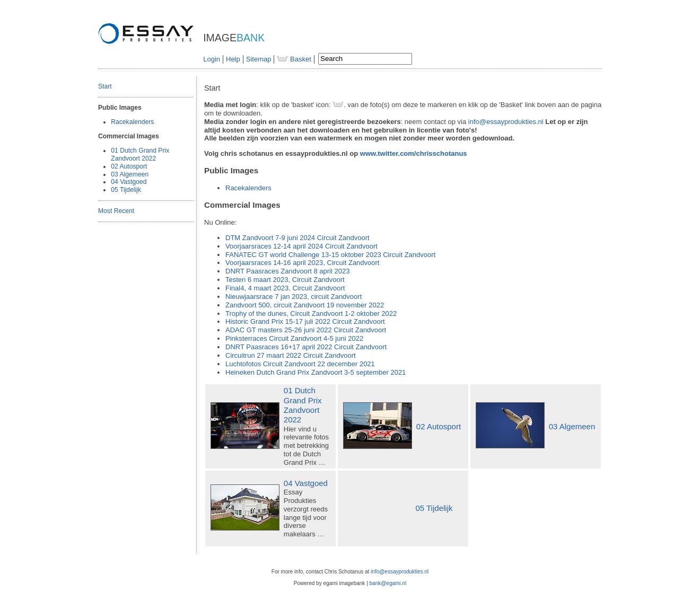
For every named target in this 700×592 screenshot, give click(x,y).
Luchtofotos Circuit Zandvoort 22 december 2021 (300, 364)
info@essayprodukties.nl (506, 122)
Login (212, 59)
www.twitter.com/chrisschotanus (414, 153)
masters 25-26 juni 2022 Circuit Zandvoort (306, 330)
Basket (294, 59)
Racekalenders (132, 122)
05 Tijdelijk (126, 190)
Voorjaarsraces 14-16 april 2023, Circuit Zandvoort (302, 263)
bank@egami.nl (388, 583)
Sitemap (259, 59)
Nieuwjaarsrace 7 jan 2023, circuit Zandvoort (294, 297)
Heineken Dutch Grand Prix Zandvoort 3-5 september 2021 (316, 372)
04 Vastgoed (129, 182)
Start (105, 86)
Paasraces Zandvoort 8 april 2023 (287, 271)
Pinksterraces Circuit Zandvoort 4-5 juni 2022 (294, 338)
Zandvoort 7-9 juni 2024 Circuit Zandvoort (297, 238)
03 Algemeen (130, 174)
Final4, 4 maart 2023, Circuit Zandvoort (285, 288)
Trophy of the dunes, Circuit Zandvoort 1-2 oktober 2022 (311, 313)
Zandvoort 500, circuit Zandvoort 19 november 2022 (305, 305)
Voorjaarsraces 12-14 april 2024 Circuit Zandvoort (301, 246)
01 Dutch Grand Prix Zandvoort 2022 (140, 154)
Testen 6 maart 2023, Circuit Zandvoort (285, 280)
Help (233, 59)
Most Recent (116, 211)
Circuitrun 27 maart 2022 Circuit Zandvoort (291, 355)
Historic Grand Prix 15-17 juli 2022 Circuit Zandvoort (305, 321)
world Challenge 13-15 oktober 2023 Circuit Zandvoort (330, 255)
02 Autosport (129, 166)
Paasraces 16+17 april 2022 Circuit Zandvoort (306, 347)
